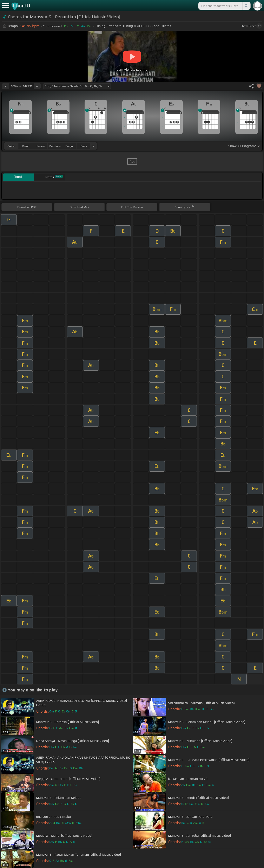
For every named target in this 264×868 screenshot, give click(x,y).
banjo (69, 146)
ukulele (40, 146)
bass (84, 146)
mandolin (55, 146)
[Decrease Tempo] (6, 86)
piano (26, 146)
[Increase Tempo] (37, 86)
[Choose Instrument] (93, 146)
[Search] (246, 6)
